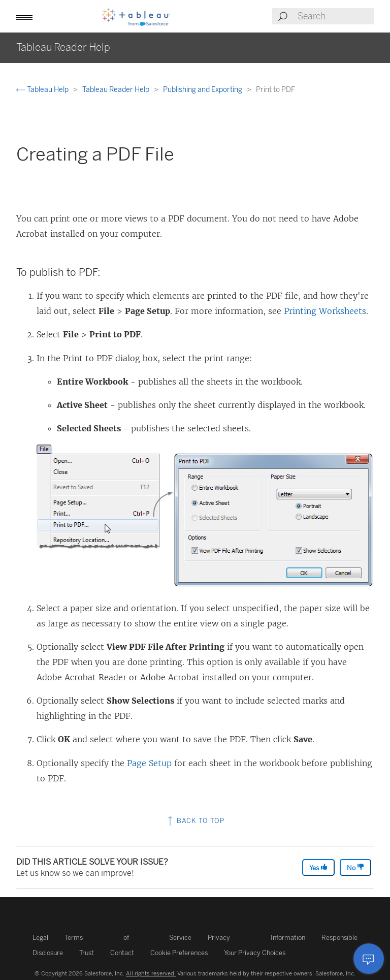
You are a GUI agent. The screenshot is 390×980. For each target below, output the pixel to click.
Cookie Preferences (179, 953)
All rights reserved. (151, 973)
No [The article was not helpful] (355, 867)
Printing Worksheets (325, 311)
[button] (24, 16)
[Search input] (335, 16)
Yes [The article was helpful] (318, 867)
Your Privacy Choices (255, 953)
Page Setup (149, 763)
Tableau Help (43, 90)
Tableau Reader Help (117, 90)
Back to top (195, 821)
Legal (40, 938)
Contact (122, 953)
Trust (87, 953)
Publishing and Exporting (203, 90)
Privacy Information (256, 938)
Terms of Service (128, 938)
